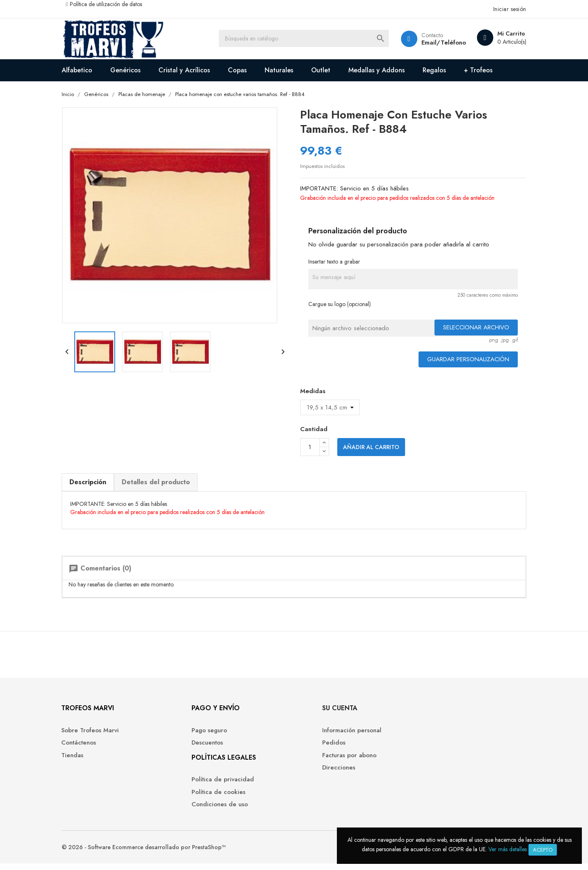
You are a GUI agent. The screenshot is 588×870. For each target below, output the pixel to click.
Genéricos (131, 70)
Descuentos (199, 748)
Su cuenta (318, 713)
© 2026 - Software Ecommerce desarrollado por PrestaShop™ (149, 854)
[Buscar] (306, 39)
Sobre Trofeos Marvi (96, 735)
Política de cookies (211, 797)
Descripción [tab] (94, 482)
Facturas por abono (327, 760)
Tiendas (78, 760)
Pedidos (312, 748)
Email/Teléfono (437, 42)
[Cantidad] (310, 448)
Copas (243, 70)
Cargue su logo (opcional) (340, 305)
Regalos (440, 70)
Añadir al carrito (371, 448)
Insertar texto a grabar (335, 262)
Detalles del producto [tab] (161, 482)
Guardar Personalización (462, 360)
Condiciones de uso (212, 810)
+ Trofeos (484, 70)
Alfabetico (83, 70)
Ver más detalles (508, 849)
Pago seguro (202, 735)
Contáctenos (85, 748)
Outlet (326, 70)
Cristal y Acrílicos (190, 70)
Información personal (330, 735)
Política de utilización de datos (112, 4)
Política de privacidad (215, 785)
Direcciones (317, 773)
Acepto (543, 850)
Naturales (285, 70)
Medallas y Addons (382, 70)
